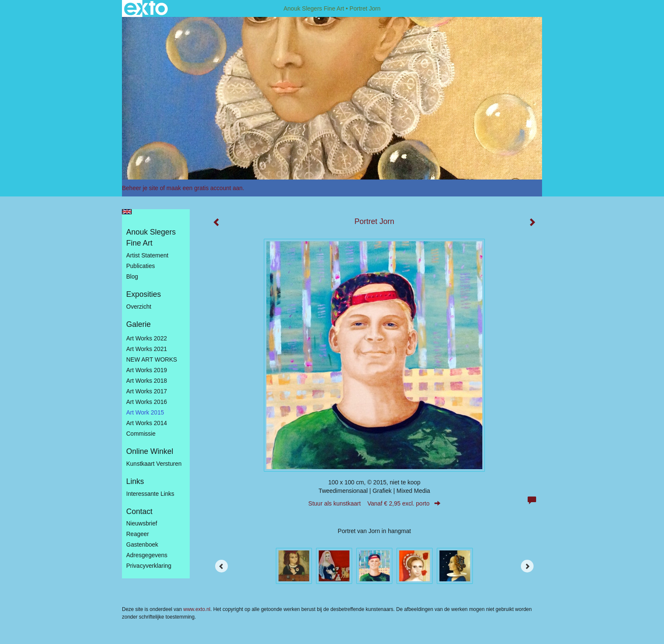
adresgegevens (147, 555)
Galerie (138, 324)
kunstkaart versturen (154, 464)
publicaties (141, 266)
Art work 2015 (145, 412)
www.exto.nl (197, 609)
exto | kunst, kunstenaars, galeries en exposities (146, 8)
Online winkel (150, 451)
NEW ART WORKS (152, 359)
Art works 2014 (147, 423)
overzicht (139, 307)
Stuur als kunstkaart (374, 503)
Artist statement (147, 255)
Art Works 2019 (147, 370)
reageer (138, 534)
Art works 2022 (147, 338)
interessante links (150, 494)
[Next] (527, 566)
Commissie (141, 434)
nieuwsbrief (142, 523)
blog (132, 276)
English (127, 212)
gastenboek (142, 544)
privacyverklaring (149, 566)
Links (135, 481)
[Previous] (221, 566)
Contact (139, 511)
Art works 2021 (147, 349)
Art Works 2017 (147, 391)
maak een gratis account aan (205, 188)
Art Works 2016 (147, 402)
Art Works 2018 (147, 381)
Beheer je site (140, 188)
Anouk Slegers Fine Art (314, 8)
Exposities (144, 294)
